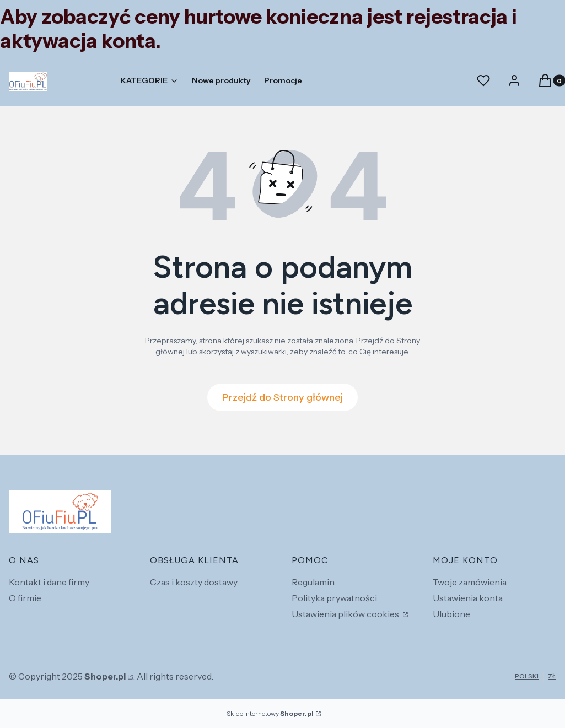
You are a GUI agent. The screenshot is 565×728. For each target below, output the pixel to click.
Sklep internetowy (270, 713)
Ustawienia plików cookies (346, 614)
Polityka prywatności (334, 598)
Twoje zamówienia (470, 582)
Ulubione (451, 614)
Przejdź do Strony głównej (282, 397)
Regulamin (313, 582)
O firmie (25, 598)
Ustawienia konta (468, 598)
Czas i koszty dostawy (194, 582)
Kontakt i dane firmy (49, 582)
